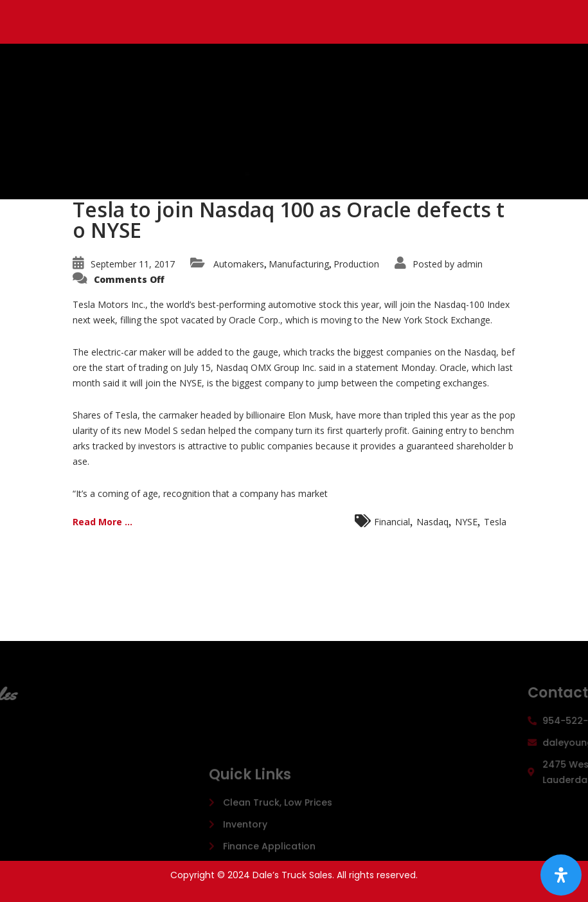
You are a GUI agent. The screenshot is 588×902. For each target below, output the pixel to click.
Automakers (239, 264)
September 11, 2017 (133, 264)
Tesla (495, 522)
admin (470, 264)
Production (356, 264)
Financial (392, 522)
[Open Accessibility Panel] (561, 875)
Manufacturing (299, 264)
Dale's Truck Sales (221, 103)
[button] (322, 174)
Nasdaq (432, 522)
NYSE (466, 522)
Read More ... (102, 522)
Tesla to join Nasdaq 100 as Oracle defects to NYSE (289, 220)
